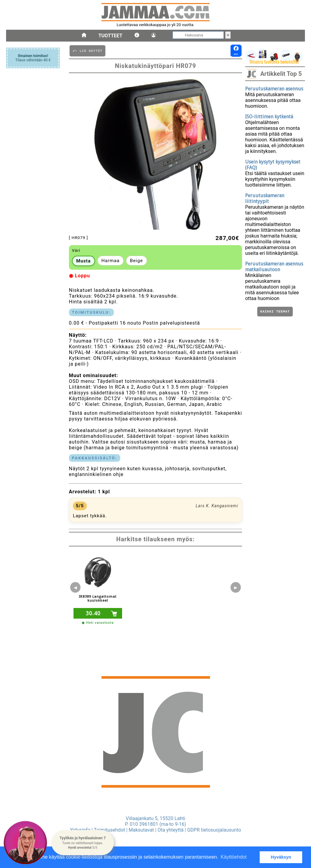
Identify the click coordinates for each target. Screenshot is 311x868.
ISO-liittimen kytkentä (269, 117)
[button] (82, 843)
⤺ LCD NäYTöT (87, 51)
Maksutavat (141, 830)
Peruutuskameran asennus (274, 89)
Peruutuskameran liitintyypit (265, 198)
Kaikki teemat (275, 312)
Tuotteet (110, 36)
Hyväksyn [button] (281, 857)
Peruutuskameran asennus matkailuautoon (274, 267)
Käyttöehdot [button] (234, 857)
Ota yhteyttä (171, 830)
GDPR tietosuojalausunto (214, 830)
